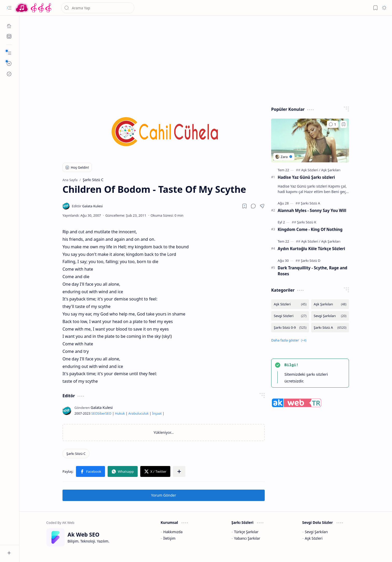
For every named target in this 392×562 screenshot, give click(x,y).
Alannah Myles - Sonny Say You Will (312, 210)
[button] (9, 8)
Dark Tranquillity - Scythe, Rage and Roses (312, 271)
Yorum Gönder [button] (164, 495)
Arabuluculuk (138, 413)
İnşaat (157, 413)
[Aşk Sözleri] (311, 170)
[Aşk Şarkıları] (331, 170)
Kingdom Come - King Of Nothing (310, 229)
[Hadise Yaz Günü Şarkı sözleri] (310, 140)
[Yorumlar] (332, 124)
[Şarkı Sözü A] (310, 203)
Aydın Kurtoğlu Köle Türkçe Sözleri (311, 249)
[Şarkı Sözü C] (76, 454)
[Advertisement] (203, 60)
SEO (94, 413)
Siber (101, 413)
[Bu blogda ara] (98, 8)
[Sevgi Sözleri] (290, 316)
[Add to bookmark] (344, 124)
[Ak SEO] (9, 36)
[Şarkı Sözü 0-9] (290, 328)
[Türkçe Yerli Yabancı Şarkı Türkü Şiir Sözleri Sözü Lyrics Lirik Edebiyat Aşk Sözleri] (34, 8)
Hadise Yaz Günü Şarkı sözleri (306, 177)
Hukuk (120, 413)
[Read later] (244, 206)
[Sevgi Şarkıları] (330, 316)
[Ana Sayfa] (9, 26)
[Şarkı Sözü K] (307, 222)
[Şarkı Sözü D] (310, 261)
